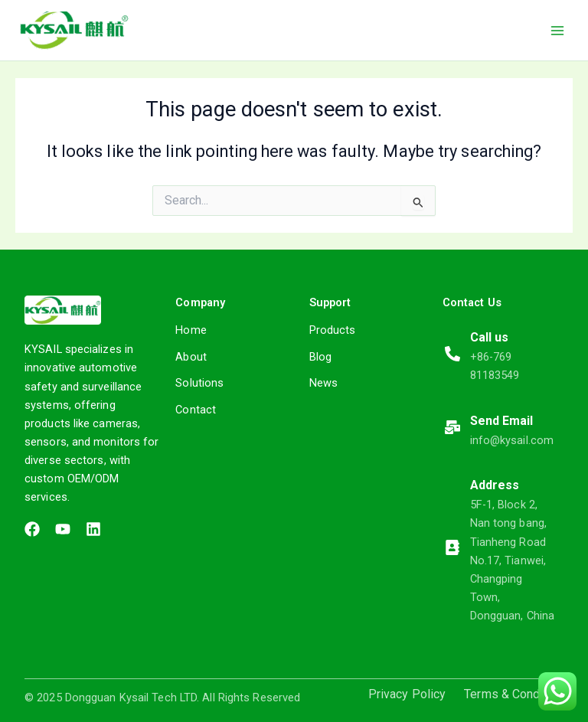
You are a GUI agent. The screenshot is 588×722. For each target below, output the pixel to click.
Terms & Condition (514, 694)
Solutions (199, 383)
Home (191, 330)
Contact (196, 410)
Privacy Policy (407, 694)
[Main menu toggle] (557, 30)
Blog (320, 357)
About (191, 357)
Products (333, 330)
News (323, 383)
